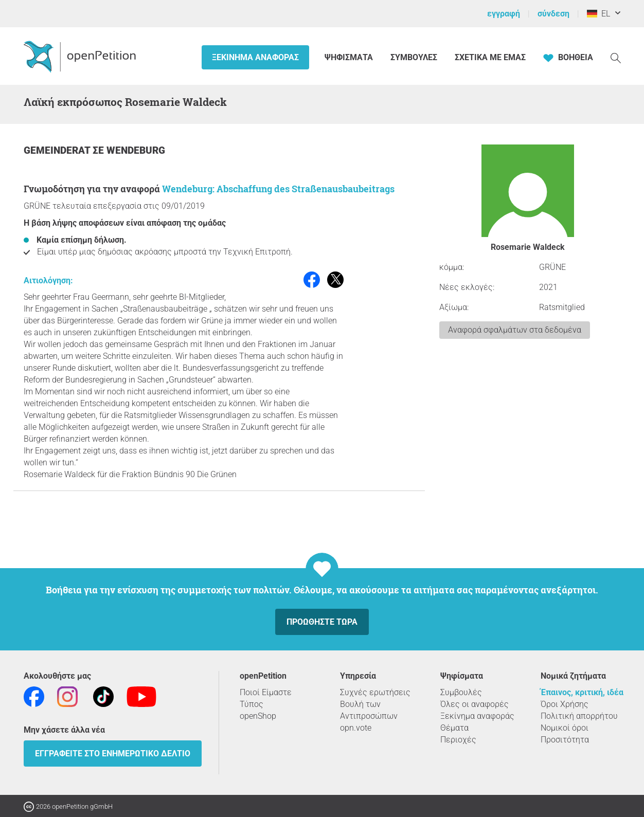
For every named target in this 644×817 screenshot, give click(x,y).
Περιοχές (458, 740)
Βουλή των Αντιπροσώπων (369, 710)
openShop (258, 716)
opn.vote (356, 728)
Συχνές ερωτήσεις (375, 692)
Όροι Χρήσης (565, 704)
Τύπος (252, 704)
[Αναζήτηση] (616, 57)
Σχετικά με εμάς (490, 57)
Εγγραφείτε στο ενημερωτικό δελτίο (113, 754)
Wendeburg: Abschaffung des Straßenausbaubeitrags (278, 189)
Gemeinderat (58, 150)
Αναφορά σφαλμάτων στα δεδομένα (515, 330)
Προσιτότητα (565, 740)
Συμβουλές (414, 57)
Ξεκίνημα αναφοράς (255, 57)
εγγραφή (504, 14)
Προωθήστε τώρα (322, 622)
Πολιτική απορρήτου (579, 716)
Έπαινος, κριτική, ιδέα (582, 692)
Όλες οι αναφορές (475, 704)
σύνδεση (553, 14)
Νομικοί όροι (565, 728)
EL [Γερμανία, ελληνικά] (598, 14)
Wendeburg (136, 150)
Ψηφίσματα (350, 57)
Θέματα (454, 728)
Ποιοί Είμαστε (266, 692)
